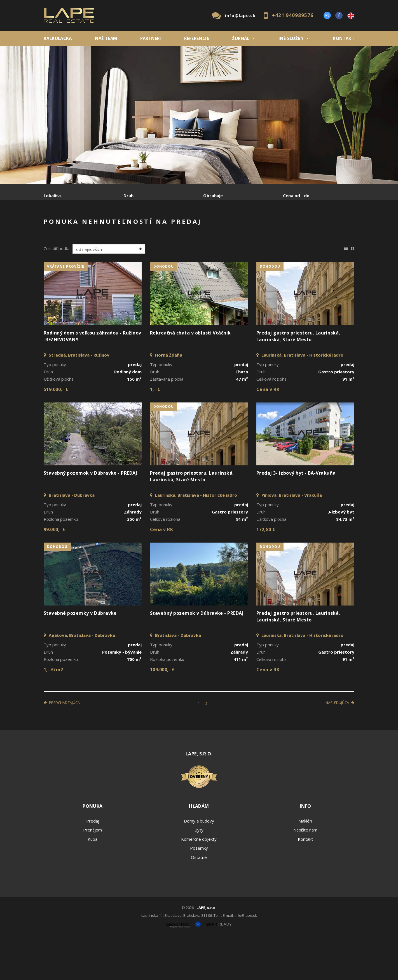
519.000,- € (56, 432)
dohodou (164, 309)
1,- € (155, 432)
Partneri (151, 38)
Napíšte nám (305, 872)
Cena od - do (296, 195)
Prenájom (95, 225)
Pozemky (199, 891)
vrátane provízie (66, 309)
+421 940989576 (293, 15)
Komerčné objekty (199, 882)
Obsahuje (213, 195)
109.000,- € (162, 712)
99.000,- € (55, 572)
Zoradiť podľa (57, 291)
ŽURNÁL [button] (241, 38)
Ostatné (199, 900)
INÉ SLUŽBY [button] (291, 38)
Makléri (305, 863)
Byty (199, 872)
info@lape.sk (240, 15)
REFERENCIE (197, 38)
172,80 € (266, 572)
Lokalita (52, 195)
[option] (199, 115)
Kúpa (128, 225)
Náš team (106, 38)
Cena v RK (268, 432)
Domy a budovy (199, 863)
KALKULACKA (58, 38)
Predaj (61, 225)
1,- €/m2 (53, 712)
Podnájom (161, 225)
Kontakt (344, 38)
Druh (128, 195)
